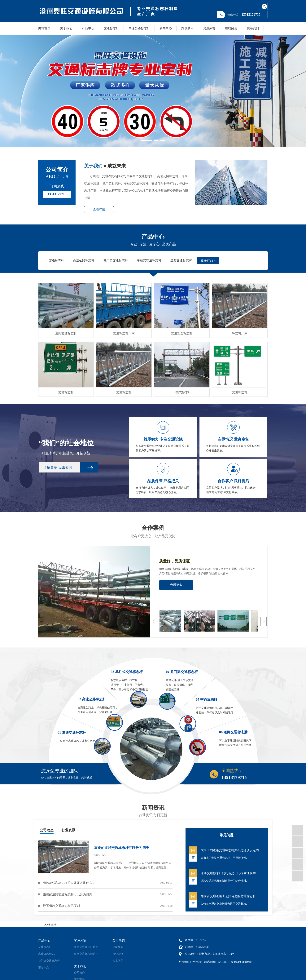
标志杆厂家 (240, 333)
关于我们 (66, 28)
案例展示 (187, 28)
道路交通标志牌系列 (86, 954)
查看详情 (99, 209)
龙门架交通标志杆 (49, 961)
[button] (146, 140)
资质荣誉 (209, 28)
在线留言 (231, 28)
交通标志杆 (111, 28)
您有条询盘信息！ (243, 962)
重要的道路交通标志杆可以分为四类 (68, 894)
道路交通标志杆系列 (86, 947)
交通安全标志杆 (182, 333)
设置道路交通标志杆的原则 (61, 906)
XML (226, 962)
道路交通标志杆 (66, 333)
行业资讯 (68, 830)
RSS (219, 962)
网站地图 (209, 962)
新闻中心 (166, 28)
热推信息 (184, 962)
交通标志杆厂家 (124, 333)
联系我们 (253, 28)
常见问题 (118, 961)
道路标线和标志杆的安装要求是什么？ (69, 883)
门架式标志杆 (182, 392)
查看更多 (176, 585)
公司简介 (79, 973)
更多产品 (44, 968)
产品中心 (88, 28)
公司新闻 (118, 947)
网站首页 (44, 28)
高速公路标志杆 (139, 28)
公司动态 (47, 830)
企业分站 (197, 962)
